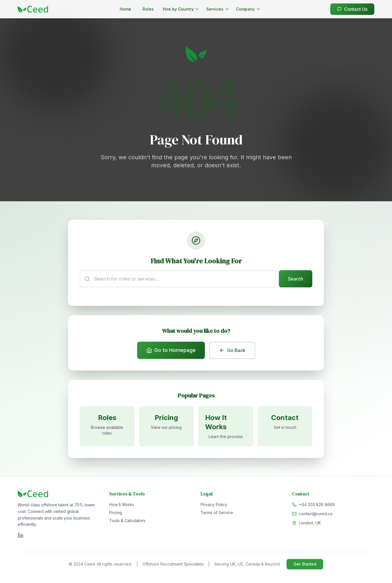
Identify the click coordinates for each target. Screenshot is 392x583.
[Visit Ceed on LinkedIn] (21, 535)
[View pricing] (167, 426)
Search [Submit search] (296, 279)
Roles (148, 9)
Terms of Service (217, 513)
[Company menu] (248, 9)
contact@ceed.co (316, 514)
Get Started (305, 564)
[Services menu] (218, 9)
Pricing (116, 513)
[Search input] (178, 279)
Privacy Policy (214, 505)
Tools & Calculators (127, 521)
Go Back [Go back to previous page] (232, 350)
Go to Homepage (171, 350)
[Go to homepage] (33, 9)
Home (125, 9)
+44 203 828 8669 (317, 505)
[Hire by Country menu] (181, 9)
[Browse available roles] (107, 426)
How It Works (122, 505)
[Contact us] (285, 426)
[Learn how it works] (226, 426)
